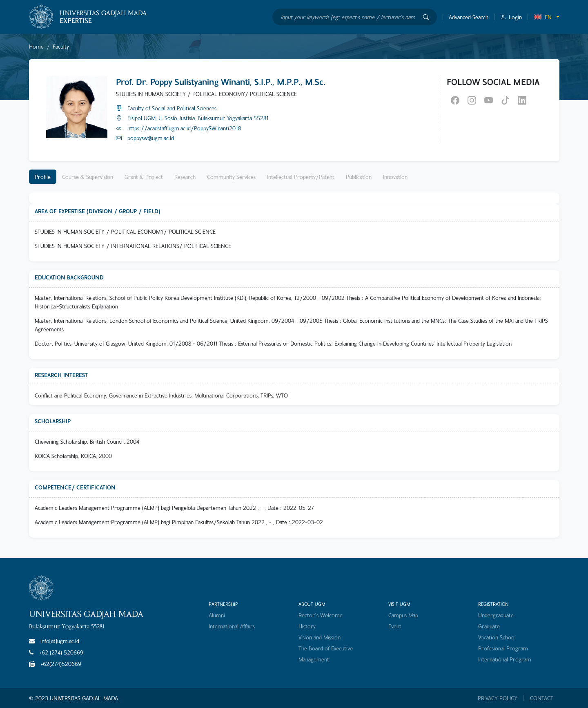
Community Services (231, 177)
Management (314, 659)
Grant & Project (144, 177)
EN (543, 17)
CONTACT (542, 698)
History (307, 626)
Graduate (489, 626)
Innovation (395, 177)
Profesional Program (503, 648)
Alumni (217, 615)
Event (395, 626)
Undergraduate (496, 615)
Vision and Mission (320, 637)
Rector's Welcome (321, 615)
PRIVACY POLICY (498, 698)
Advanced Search (469, 17)
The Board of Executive (326, 648)
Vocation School (497, 637)
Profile (43, 177)
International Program (505, 659)
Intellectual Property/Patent (301, 177)
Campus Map (403, 615)
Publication (359, 177)
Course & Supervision (88, 177)
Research (185, 177)
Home (36, 46)
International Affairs (232, 626)
